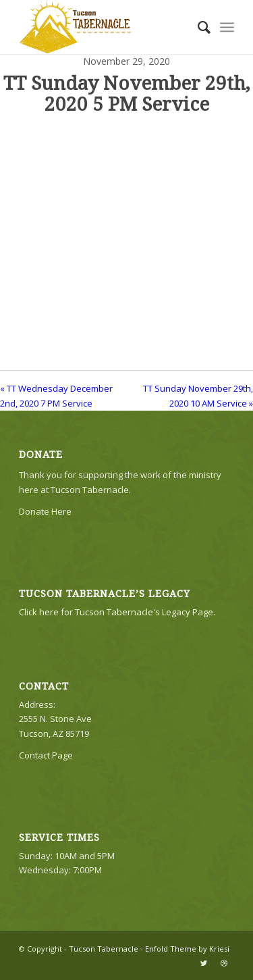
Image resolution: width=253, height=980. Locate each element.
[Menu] (227, 27)
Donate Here (45, 511)
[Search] (197, 27)
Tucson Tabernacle (104, 949)
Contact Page (46, 755)
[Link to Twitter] (204, 963)
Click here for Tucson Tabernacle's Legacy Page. (117, 612)
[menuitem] (197, 27)
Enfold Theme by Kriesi (187, 949)
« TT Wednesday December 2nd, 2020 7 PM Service (56, 395)
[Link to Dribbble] (224, 963)
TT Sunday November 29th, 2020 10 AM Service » (198, 395)
